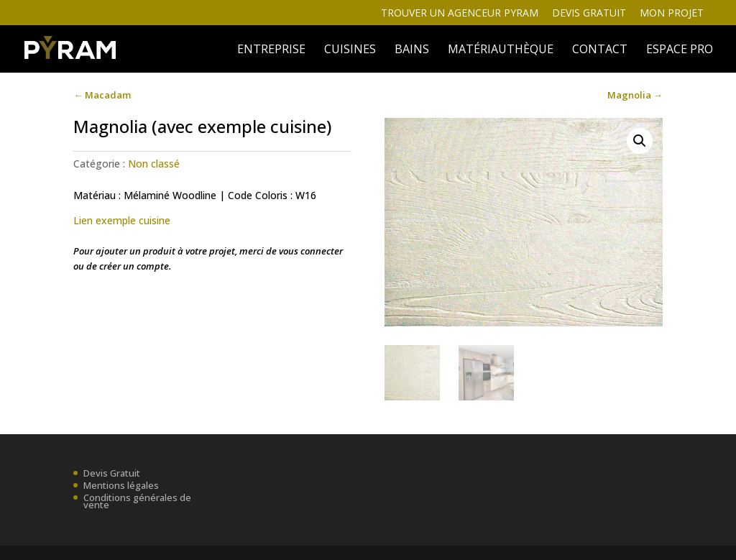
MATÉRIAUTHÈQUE (501, 50)
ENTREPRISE (271, 50)
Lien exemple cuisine (122, 220)
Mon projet (672, 14)
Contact (600, 50)
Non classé (154, 164)
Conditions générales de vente (137, 501)
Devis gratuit (589, 14)
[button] (640, 141)
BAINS (412, 50)
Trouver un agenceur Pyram (460, 14)
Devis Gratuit (112, 473)
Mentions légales (121, 485)
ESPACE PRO (680, 50)
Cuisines (350, 50)
